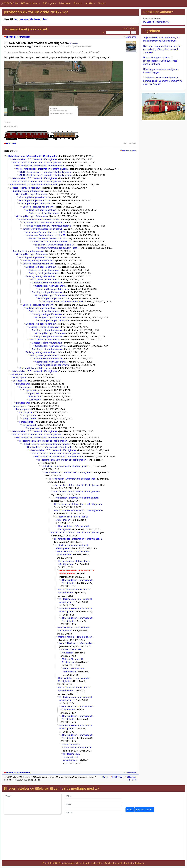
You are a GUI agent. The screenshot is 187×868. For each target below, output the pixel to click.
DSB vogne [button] (49, 3)
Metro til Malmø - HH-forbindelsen (75, 637)
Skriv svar (11, 144)
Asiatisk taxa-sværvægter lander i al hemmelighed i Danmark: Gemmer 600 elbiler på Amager (163, 81)
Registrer (133, 28)
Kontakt (133, 780)
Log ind (125, 28)
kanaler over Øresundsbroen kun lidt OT (39, 219)
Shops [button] (101, 3)
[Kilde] (93, 796)
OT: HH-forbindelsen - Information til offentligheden (42, 169)
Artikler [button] (89, 3)
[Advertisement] (93, 840)
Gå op (106, 777)
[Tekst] (33, 804)
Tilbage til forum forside (18, 37)
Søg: (104, 32)
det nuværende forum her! (31, 19)
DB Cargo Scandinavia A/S (156, 22)
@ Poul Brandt (86, 47)
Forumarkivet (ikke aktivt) (26, 29)
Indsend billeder (144, 810)
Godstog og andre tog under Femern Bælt (62, 302)
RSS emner (131, 777)
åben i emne (131, 37)
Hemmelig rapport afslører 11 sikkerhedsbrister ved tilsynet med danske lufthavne (160, 61)
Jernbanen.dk (10, 3)
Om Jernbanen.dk (114, 863)
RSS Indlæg (117, 777)
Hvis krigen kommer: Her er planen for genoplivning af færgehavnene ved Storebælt (162, 49)
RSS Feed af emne (129, 150)
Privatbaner (65, 3)
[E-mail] (93, 813)
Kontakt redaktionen (134, 863)
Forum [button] (77, 3)
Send (130, 810)
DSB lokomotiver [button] (30, 3)
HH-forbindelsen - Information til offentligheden (32, 156)
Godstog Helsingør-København (25, 188)
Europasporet (17, 374)
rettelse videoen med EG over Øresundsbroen (48, 226)
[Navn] (93, 804)
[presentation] (146, 799)
